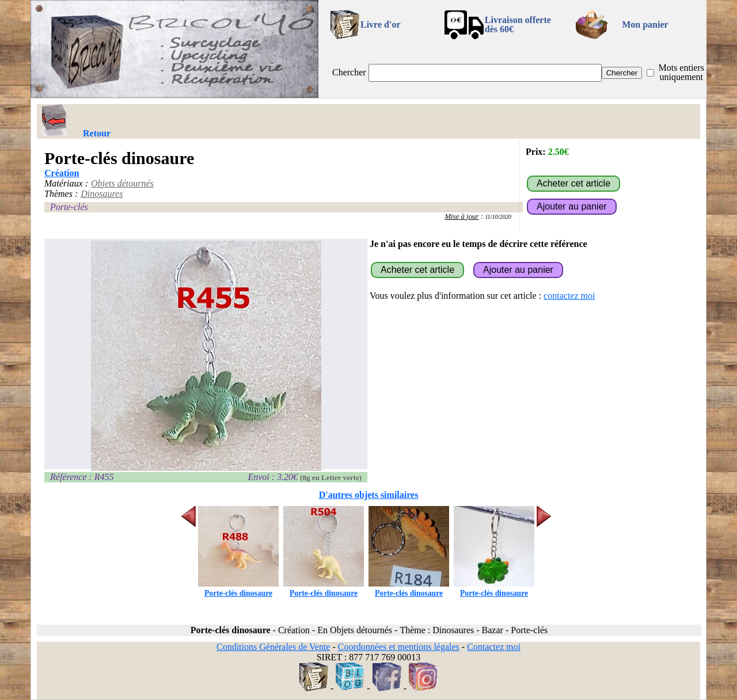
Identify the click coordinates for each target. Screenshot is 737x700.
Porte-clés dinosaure (238, 589)
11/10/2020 (498, 217)
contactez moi (569, 296)
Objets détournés (122, 183)
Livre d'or (380, 24)
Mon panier (645, 24)
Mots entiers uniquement (681, 72)
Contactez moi (494, 647)
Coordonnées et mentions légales (399, 647)
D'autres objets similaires (369, 495)
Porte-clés (69, 207)
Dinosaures (102, 194)
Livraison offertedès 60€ (518, 24)
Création (62, 173)
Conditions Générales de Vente (273, 647)
